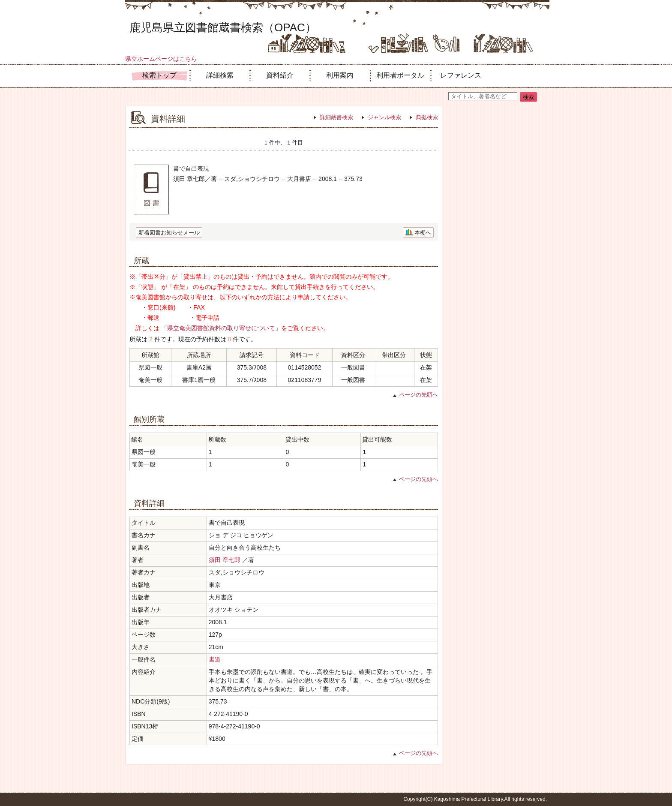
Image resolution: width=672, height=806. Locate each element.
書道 (215, 659)
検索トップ (159, 75)
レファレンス (461, 75)
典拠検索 (427, 117)
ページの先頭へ (418, 395)
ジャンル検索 (384, 117)
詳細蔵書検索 (336, 117)
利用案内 (340, 75)
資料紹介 (280, 75)
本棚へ (423, 233)
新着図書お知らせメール (169, 233)
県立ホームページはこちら (161, 59)
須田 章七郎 (225, 560)
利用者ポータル (400, 75)
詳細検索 (220, 75)
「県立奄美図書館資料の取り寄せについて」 (221, 328)
